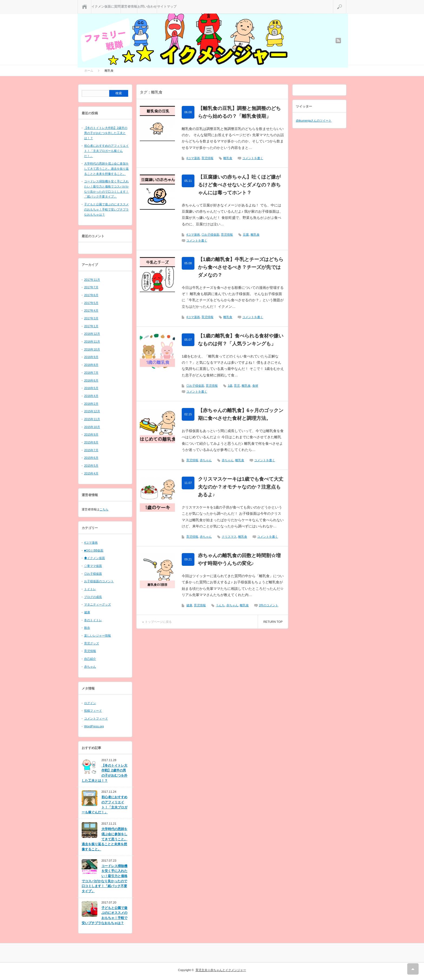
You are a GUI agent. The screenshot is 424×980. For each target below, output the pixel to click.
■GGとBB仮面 (94, 550)
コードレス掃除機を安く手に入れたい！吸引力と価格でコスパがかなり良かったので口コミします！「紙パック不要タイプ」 (105, 879)
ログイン (90, 703)
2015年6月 (91, 458)
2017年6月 (91, 295)
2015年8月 (91, 442)
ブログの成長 (93, 597)
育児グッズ (92, 643)
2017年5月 (91, 303)
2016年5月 (91, 388)
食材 (255, 386)
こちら (104, 509)
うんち (220, 605)
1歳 (230, 386)
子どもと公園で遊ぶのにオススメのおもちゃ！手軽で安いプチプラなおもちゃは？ (106, 209)
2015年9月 (91, 434)
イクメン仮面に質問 (106, 6)
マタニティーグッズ (97, 604)
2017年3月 (91, 318)
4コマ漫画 (193, 158)
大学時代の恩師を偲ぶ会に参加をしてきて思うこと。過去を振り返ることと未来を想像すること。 (106, 168)
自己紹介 (90, 659)
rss (338, 41)
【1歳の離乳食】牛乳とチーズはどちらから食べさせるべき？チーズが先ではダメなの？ (241, 267)
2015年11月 (92, 419)
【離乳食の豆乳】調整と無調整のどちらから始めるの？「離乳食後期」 (239, 112)
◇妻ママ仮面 (93, 566)
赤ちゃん (206, 460)
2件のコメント (269, 605)
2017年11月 (92, 280)
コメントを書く (253, 158)
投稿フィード (93, 711)
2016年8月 (91, 365)
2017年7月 (91, 287)
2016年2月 (91, 404)
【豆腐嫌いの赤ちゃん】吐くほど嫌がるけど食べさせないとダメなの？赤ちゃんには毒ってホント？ (239, 185)
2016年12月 (92, 334)
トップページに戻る (158, 622)
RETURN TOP (273, 622)
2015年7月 (91, 450)
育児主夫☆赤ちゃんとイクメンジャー (221, 970)
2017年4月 (91, 310)
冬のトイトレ (93, 620)
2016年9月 (91, 357)
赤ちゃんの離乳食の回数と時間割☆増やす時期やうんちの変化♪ (239, 559)
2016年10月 (92, 349)
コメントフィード (96, 718)
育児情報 (207, 158)
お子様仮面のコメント (99, 581)
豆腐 (246, 235)
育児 (237, 386)
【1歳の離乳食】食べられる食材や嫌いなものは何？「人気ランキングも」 (241, 340)
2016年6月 (91, 380)
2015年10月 (92, 427)
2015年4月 (91, 473)
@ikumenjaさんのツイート (314, 121)
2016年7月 (91, 373)
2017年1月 (91, 326)
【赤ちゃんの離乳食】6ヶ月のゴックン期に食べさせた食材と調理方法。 (241, 414)
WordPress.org (94, 726)
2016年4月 (91, 396)
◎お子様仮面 (210, 235)
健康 (189, 605)
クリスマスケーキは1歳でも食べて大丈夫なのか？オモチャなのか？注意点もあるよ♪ (241, 487)
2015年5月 (91, 466)
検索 (346, 2)
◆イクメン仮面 (95, 558)
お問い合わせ (147, 6)
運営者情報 (129, 6)
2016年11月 (92, 342)
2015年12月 (92, 411)
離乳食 (228, 158)
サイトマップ (167, 6)
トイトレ (90, 589)
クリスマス (229, 537)
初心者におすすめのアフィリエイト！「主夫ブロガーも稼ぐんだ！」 (106, 151)
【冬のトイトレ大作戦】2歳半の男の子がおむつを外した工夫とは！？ (106, 133)
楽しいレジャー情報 (97, 636)
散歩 (87, 628)
